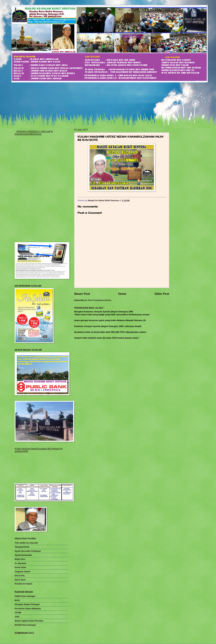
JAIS (17, 617)
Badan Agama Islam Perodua (29, 621)
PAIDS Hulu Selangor (25, 596)
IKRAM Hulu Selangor (25, 625)
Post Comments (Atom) (100, 300)
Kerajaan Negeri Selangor (27, 604)
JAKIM (18, 613)
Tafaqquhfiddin (22, 547)
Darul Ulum (20, 580)
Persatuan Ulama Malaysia (28, 609)
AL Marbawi (20, 563)
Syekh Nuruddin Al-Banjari (28, 551)
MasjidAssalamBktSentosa (28, 134)
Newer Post (82, 294)
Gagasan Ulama (22, 572)
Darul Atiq (20, 576)
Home (122, 294)
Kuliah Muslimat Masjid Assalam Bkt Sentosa (37, 449)
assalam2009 (21, 451)
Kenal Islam (20, 567)
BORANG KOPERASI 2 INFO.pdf (33, 131)
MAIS (17, 600)
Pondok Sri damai (23, 584)
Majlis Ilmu (20, 559)
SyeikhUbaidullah (23, 555)
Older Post (162, 294)
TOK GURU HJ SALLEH (26, 543)
